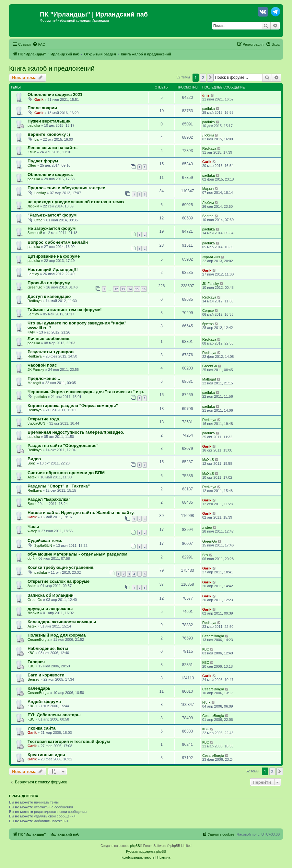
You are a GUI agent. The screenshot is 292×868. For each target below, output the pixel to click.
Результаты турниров (51, 352)
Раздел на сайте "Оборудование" (63, 446)
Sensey (34, 679)
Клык (32, 152)
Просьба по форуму (49, 283)
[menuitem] (39, 44)
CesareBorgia (38, 639)
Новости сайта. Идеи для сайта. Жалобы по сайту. (81, 513)
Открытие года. (44, 419)
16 (144, 289)
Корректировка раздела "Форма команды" (73, 406)
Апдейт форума (44, 702)
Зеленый (35, 233)
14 (130, 289)
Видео (34, 459)
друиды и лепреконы (50, 609)
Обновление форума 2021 (55, 94)
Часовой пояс (42, 365)
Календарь (39, 688)
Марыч (208, 189)
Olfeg (32, 165)
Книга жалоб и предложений (52, 68)
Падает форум (43, 161)
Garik (39, 100)
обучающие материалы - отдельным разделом (77, 554)
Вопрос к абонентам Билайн (58, 242)
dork (31, 558)
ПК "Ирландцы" (65, 14)
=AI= (31, 332)
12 (116, 289)
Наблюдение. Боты (48, 648)
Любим (208, 135)
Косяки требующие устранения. (61, 567)
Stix (205, 555)
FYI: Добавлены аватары (54, 715)
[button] (210, 77)
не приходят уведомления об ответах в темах (76, 202)
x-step (32, 531)
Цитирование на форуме (54, 256)
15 (137, 289)
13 (123, 289)
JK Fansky (210, 284)
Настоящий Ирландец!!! (53, 270)
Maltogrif (34, 383)
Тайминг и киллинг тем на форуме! (65, 310)
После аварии (42, 108)
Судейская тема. (45, 540)
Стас (38, 220)
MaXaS (208, 460)
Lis (37, 139)
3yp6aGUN (211, 257)
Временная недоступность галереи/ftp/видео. (76, 432)
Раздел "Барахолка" (49, 499)
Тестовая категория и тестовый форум (69, 741)
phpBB (135, 846)
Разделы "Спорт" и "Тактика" (59, 486)
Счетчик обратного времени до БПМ (66, 473)
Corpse (208, 311)
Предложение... (44, 378)
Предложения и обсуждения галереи (66, 188)
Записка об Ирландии (51, 595)
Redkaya (209, 148)
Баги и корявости (46, 675)
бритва (208, 324)
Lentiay (40, 193)
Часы (33, 527)
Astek (32, 477)
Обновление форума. (50, 175)
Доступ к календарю (49, 296)
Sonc (32, 463)
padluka (209, 109)
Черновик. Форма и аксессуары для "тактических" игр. (86, 392)
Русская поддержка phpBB (146, 852)
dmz (206, 95)
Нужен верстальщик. (50, 121)
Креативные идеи (46, 755)
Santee (208, 216)
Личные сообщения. (49, 339)
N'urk (206, 702)
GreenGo (35, 287)
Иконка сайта (41, 728)
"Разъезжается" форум (52, 215)
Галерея (36, 662)
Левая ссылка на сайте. (53, 148)
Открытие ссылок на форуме (58, 581)
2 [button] (203, 77)
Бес (31, 504)
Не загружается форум (52, 228)
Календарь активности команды (62, 622)
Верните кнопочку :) (49, 134)
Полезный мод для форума (57, 635)
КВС (31, 653)
